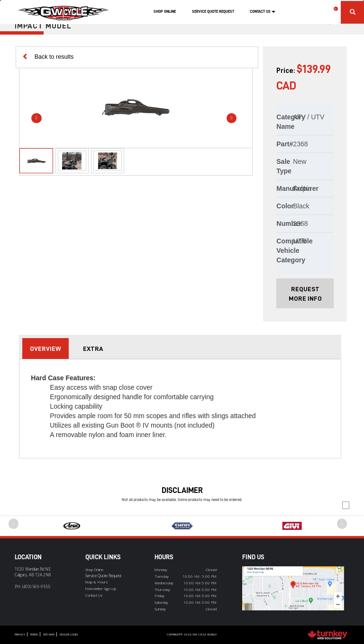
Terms (34, 634)
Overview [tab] (45, 349)
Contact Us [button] (263, 11)
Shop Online (165, 11)
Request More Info (305, 294)
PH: (32, 586)
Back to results (48, 56)
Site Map (49, 634)
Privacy (20, 634)
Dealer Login (69, 634)
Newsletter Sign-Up (101, 588)
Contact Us (94, 595)
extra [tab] (93, 349)
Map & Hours (97, 582)
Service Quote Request (213, 11)
